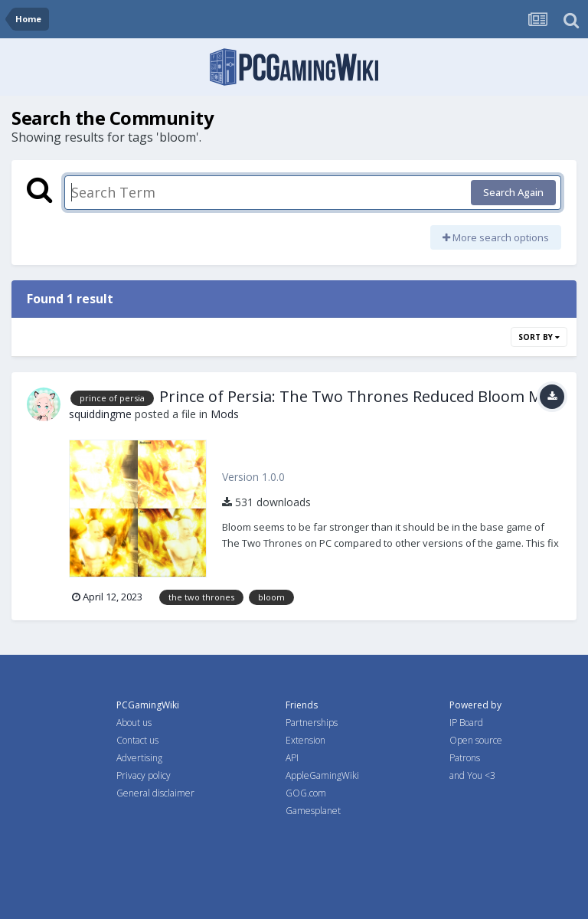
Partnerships (312, 723)
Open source (476, 740)
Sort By (539, 337)
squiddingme (100, 414)
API (292, 758)
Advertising (139, 758)
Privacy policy (144, 775)
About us (134, 723)
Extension (305, 740)
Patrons (465, 758)
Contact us (137, 740)
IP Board (466, 723)
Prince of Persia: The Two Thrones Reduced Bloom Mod (360, 396)
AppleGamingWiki (322, 775)
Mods (225, 414)
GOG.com (306, 793)
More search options (496, 237)
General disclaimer (155, 793)
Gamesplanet (313, 811)
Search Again (513, 192)
